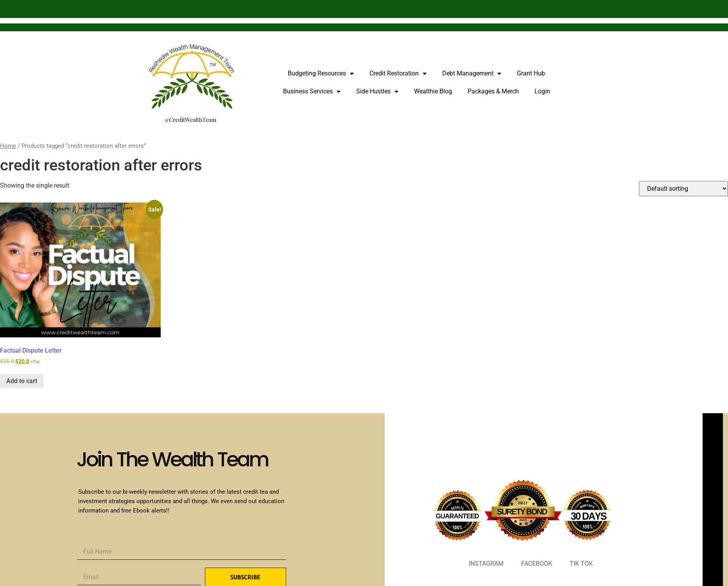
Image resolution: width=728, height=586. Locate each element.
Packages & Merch (493, 91)
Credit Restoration (398, 73)
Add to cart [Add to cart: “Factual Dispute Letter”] (22, 381)
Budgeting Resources (321, 73)
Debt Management (472, 73)
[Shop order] (683, 189)
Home (8, 146)
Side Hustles (377, 91)
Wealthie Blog (433, 91)
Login (542, 91)
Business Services (312, 91)
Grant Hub (531, 73)
